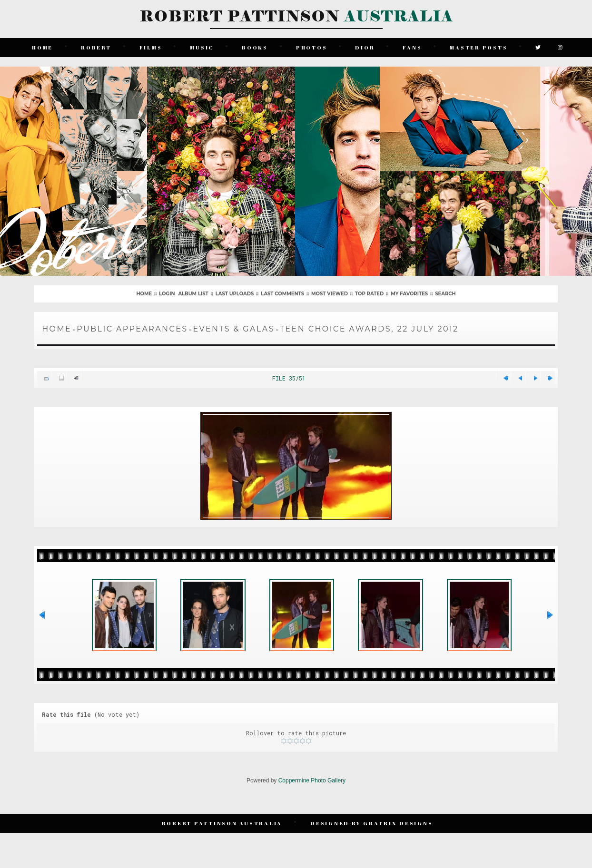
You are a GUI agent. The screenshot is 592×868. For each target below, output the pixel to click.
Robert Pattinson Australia (222, 823)
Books (255, 47)
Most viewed (330, 294)
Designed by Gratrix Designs (371, 823)
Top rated (369, 294)
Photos (312, 47)
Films (151, 47)
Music (202, 47)
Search (445, 294)
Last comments (282, 294)
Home (42, 47)
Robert (96, 47)
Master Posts (479, 47)
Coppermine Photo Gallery (312, 780)
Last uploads (235, 294)
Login (167, 294)
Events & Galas (234, 329)
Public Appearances (132, 329)
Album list (193, 294)
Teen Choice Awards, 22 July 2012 (369, 329)
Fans (412, 47)
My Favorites (409, 294)
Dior (365, 47)
